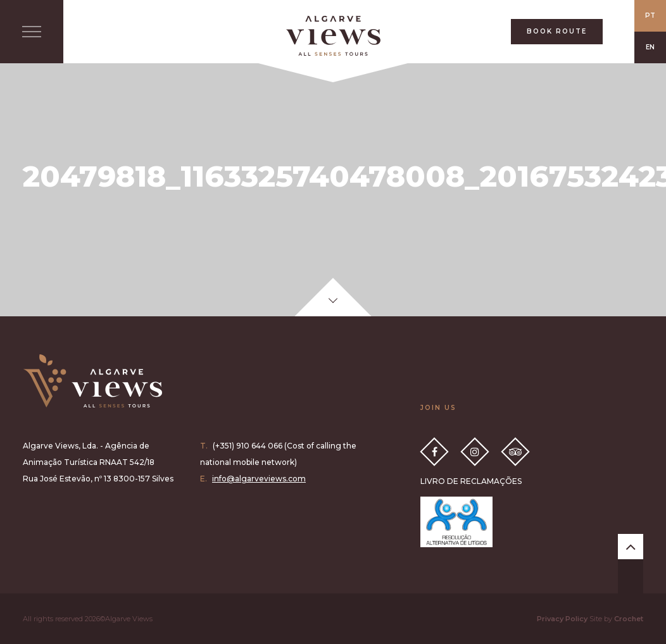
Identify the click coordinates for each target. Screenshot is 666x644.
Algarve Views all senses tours (92, 381)
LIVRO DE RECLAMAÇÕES (471, 481)
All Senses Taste (333, 36)
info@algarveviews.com (259, 479)
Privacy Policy (562, 619)
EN (650, 47)
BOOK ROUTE (557, 31)
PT (650, 15)
